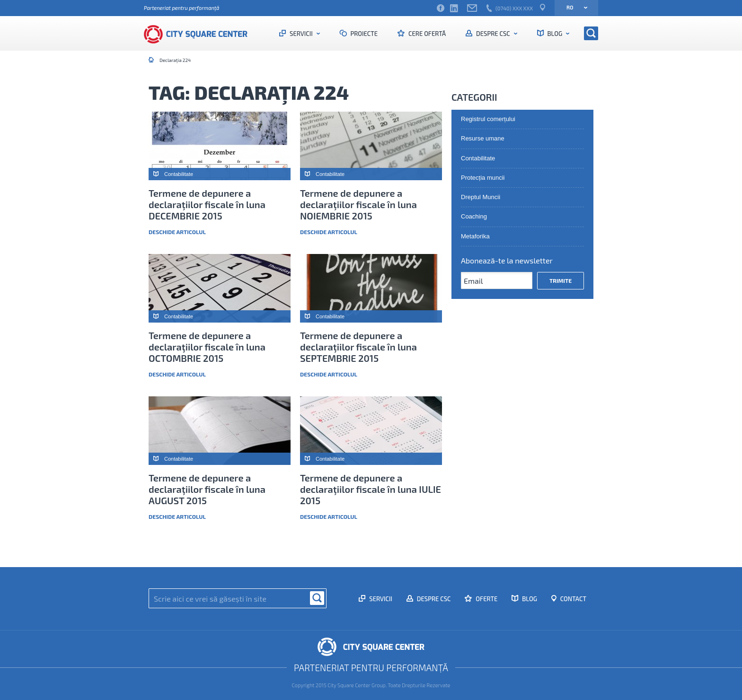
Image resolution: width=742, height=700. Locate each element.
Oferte (486, 599)
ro (574, 7)
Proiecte (364, 34)
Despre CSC (493, 34)
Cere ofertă (426, 34)
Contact (573, 599)
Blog (555, 34)
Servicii (301, 34)
